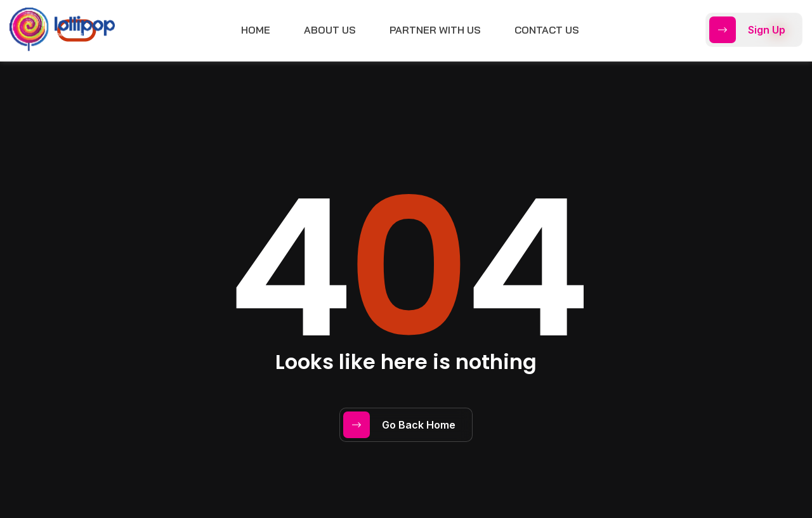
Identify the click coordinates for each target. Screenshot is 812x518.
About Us (330, 30)
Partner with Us (435, 30)
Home (256, 30)
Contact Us (547, 30)
